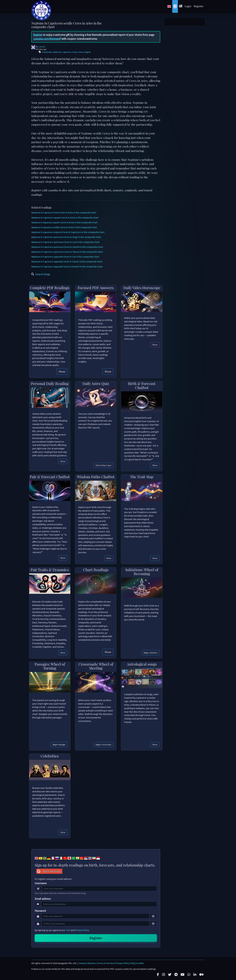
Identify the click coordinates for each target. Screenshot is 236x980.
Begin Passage (59, 745)
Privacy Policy (82, 930)
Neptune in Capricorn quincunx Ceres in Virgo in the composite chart (66, 237)
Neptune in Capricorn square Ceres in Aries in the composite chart (65, 218)
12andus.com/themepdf (47, 39)
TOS (68, 930)
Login (188, 6)
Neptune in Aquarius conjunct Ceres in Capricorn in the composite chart (68, 232)
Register (199, 6)
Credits (140, 963)
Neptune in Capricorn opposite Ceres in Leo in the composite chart (65, 257)
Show (62, 371)
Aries (81, 52)
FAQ (133, 963)
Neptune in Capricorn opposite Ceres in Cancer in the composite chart (67, 261)
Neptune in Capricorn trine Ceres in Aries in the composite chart (64, 212)
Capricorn (67, 52)
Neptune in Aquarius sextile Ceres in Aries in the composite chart (64, 227)
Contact (82, 963)
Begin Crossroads (103, 745)
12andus (42, 47)
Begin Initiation (150, 653)
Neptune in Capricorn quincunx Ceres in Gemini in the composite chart (67, 247)
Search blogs (41, 274)
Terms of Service (106, 963)
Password (40, 911)
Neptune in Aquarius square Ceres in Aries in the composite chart (64, 222)
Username (41, 883)
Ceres (75, 52)
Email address (43, 899)
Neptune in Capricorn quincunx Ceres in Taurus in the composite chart (67, 252)
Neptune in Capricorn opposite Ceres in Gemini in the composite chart (67, 266)
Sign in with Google (48, 871)
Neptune (57, 52)
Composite (47, 52)
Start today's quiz (103, 465)
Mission (92, 963)
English (87, 52)
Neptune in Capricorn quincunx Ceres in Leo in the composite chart (65, 242)
